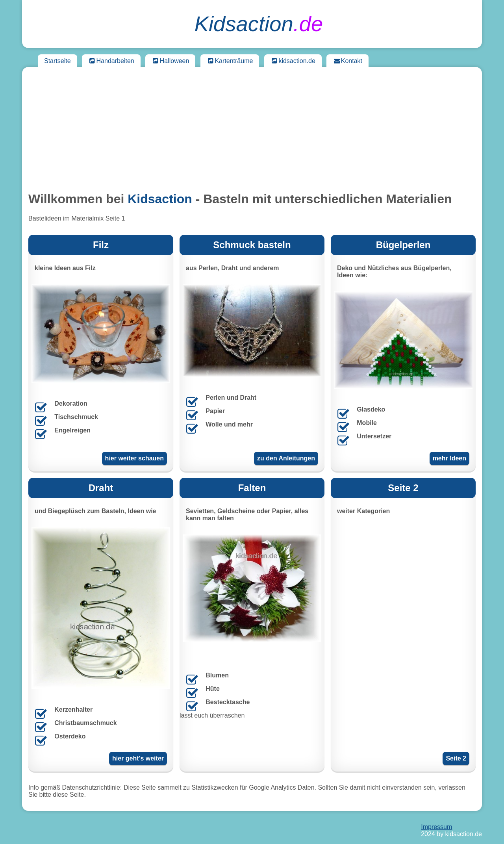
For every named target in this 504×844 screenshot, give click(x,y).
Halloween (170, 61)
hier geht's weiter (138, 758)
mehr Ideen (449, 458)
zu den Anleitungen (286, 458)
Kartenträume (230, 61)
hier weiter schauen (134, 458)
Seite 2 (456, 758)
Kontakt (347, 61)
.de (259, 24)
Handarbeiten (111, 61)
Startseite (57, 61)
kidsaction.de (293, 61)
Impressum (436, 827)
